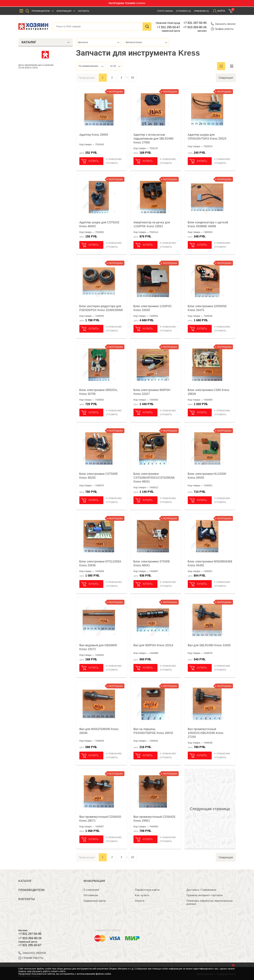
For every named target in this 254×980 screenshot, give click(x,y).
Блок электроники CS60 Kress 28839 (208, 392)
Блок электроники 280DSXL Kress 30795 (98, 392)
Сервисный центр (95, 901)
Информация (64, 11)
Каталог (25, 881)
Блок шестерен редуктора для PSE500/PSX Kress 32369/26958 (101, 308)
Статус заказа (165, 11)
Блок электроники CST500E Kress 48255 (99, 476)
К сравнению (114, 159)
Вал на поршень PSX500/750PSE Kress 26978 (153, 731)
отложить (112, 163)
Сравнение (201, 11)
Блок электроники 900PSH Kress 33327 (152, 392)
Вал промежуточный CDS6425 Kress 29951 (154, 819)
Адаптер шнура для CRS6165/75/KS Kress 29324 (207, 137)
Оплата (140, 901)
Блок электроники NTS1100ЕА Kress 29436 (100, 563)
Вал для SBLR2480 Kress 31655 (209, 645)
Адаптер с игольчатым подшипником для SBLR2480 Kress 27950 (153, 139)
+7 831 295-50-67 (169, 27)
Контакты (84, 11)
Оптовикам (91, 895)
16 (133, 78)
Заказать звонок (223, 24)
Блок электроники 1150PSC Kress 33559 (153, 308)
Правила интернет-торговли (205, 895)
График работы (222, 29)
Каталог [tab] (46, 42)
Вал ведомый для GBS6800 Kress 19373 (98, 647)
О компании (91, 890)
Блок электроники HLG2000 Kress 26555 (207, 476)
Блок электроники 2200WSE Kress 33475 (207, 308)
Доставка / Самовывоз (201, 890)
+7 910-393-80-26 (195, 27)
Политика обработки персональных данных (210, 902)
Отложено (183, 11)
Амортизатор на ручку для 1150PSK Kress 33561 (152, 224)
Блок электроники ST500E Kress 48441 (152, 563)
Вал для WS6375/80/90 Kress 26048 (99, 731)
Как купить (142, 895)
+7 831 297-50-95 (195, 23)
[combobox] (98, 42)
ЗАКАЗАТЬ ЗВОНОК (32, 953)
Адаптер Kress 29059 (94, 135)
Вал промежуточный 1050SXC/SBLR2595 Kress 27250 (206, 733)
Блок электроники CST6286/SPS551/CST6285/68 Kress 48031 (154, 478)
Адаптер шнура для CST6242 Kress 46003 (99, 224)
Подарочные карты (147, 890)
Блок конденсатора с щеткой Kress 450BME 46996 (208, 224)
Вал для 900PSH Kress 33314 (153, 645)
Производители (41, 11)
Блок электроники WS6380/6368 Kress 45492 (210, 563)
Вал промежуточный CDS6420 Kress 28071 (100, 819)
